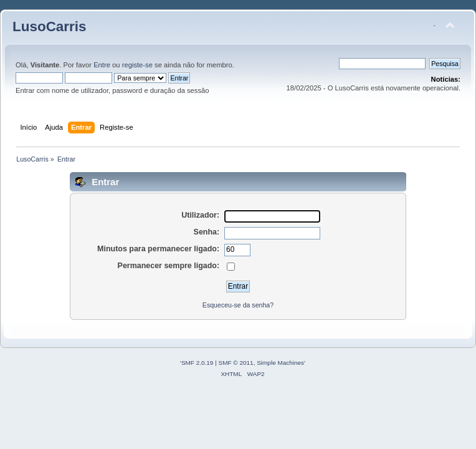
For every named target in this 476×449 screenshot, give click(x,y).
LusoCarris (50, 27)
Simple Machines (280, 363)
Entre (102, 65)
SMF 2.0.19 (198, 363)
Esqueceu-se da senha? (238, 305)
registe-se (137, 65)
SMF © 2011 (236, 363)
